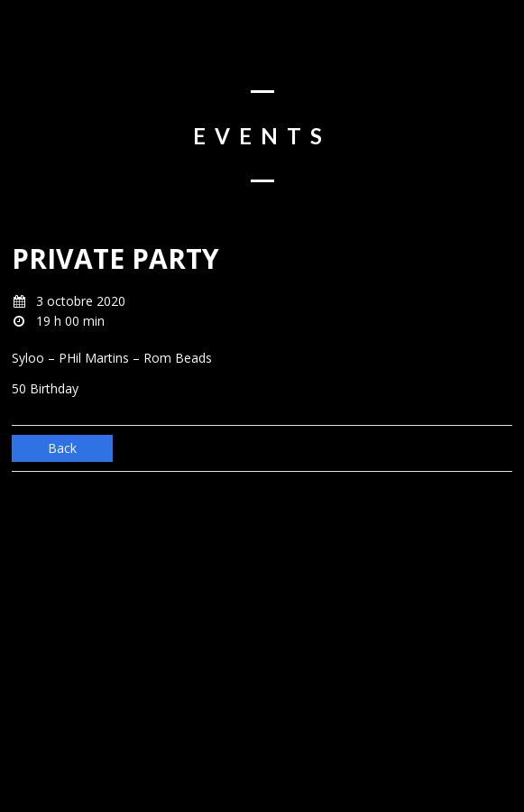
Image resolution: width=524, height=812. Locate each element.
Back (62, 448)
